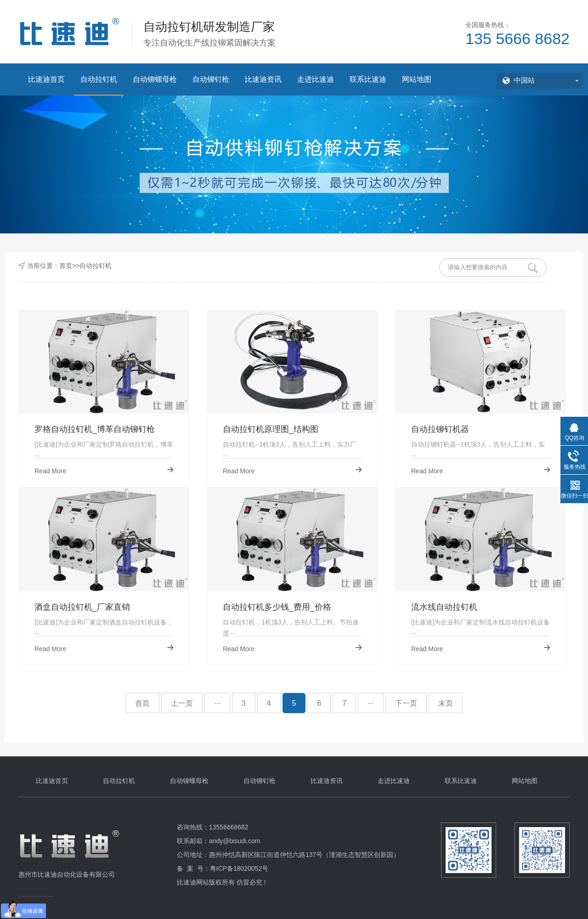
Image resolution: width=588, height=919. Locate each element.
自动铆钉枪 (211, 79)
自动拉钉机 (99, 79)
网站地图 (417, 79)
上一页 (182, 703)
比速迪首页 (46, 79)
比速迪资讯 (263, 79)
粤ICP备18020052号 (239, 868)
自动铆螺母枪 (155, 79)
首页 (66, 266)
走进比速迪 (316, 79)
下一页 (406, 703)
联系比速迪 (368, 79)
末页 (446, 703)
